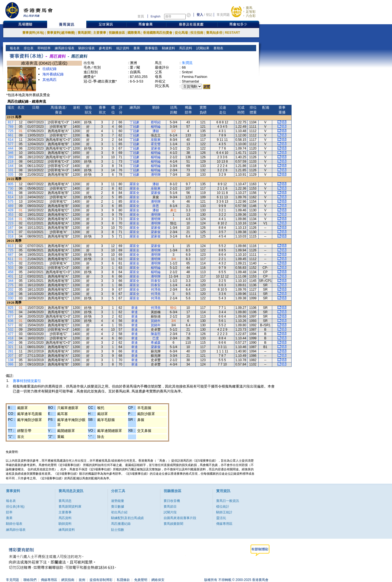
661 (11, 135)
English (155, 16)
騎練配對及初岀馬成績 (127, 518)
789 (11, 127)
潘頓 (156, 131)
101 (11, 170)
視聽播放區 (117, 33)
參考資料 (105, 48)
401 (11, 276)
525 (11, 263)
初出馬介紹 (119, 512)
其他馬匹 (50, 80)
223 (11, 223)
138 (11, 360)
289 (11, 157)
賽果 (136, 48)
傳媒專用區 (224, 524)
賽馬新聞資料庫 (70, 507)
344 (11, 281)
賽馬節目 (170, 507)
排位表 (28, 48)
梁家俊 (156, 148)
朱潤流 (187, 63)
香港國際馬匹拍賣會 (158, 33)
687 (11, 255)
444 (11, 148)
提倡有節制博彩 (101, 580)
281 (11, 351)
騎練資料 (168, 48)
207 (11, 356)
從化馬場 (181, 33)
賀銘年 (156, 321)
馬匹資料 (185, 48)
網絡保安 (158, 580)
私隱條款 (123, 580)
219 (11, 162)
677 (11, 316)
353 (11, 215)
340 (11, 343)
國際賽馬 (134, 33)
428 (11, 210)
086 (11, 364)
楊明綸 (156, 127)
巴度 (156, 338)
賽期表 (218, 48)
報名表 (14, 48)
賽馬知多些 (214, 33)
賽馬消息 (65, 501)
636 (11, 321)
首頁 (141, 16)
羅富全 (134, 184)
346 (11, 153)
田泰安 (156, 281)
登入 (200, 15)
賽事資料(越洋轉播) (61, 33)
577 (11, 144)
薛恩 (156, 206)
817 (11, 122)
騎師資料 (65, 524)
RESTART (232, 33)
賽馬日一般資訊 (228, 501)
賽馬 (249, 8)
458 (11, 272)
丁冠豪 (134, 122)
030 (11, 298)
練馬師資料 (67, 530)
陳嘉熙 (156, 334)
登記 (209, 15)
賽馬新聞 (84, 33)
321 (11, 347)
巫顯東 (156, 140)
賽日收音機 (172, 501)
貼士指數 (118, 530)
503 (11, 268)
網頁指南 (68, 580)
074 (11, 232)
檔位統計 (223, 507)
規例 (82, 580)
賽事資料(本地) (33, 33)
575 (11, 202)
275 (11, 285)
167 (11, 228)
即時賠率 (44, 48)
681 (11, 193)
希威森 (156, 343)
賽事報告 (150, 48)
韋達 (134, 308)
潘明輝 (156, 175)
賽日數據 (118, 507)
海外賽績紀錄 (53, 74)
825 (11, 308)
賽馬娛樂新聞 (173, 524)
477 (11, 334)
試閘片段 (170, 512)
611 (11, 259)
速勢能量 (118, 501)
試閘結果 (202, 48)
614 (11, 140)
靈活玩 (221, 518)
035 (11, 175)
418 (11, 338)
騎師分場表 (86, 48)
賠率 (9, 512)
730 (11, 188)
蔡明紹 (156, 122)
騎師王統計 (224, 512)
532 (11, 330)
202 (11, 290)
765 (11, 312)
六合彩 (251, 16)
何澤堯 (156, 290)
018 (11, 236)
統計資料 (122, 48)
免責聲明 (141, 580)
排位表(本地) (15, 507)
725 (11, 131)
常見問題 (223, 15)
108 (11, 294)
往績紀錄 (50, 69)
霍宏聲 (156, 144)
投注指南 (197, 33)
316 (11, 219)
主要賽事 (100, 33)
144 (11, 166)
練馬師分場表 (64, 48)
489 (11, 206)
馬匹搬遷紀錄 (121, 524)
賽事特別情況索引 (27, 381)
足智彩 (251, 12)
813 (11, 246)
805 (11, 184)
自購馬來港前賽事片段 (180, 518)
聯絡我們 (30, 580)
